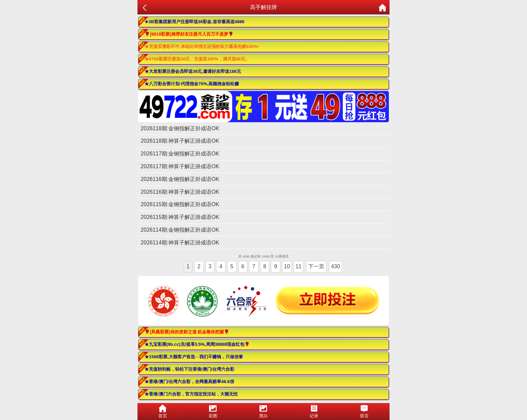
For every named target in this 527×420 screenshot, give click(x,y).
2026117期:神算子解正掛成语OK (180, 166)
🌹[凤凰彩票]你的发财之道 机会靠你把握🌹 (187, 332)
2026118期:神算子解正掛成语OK (180, 141)
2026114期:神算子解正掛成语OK (180, 243)
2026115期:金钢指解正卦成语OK (180, 204)
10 (287, 266)
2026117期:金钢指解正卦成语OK (180, 154)
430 (336, 266)
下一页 (316, 266)
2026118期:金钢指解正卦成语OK (180, 128)
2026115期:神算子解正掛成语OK (180, 217)
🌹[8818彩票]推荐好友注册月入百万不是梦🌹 (189, 34)
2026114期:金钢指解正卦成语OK (180, 230)
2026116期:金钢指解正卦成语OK (180, 179)
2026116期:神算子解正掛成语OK (180, 192)
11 (298, 266)
